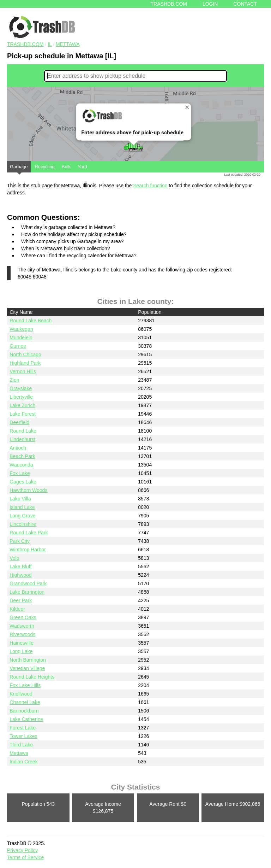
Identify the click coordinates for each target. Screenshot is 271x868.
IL (50, 44)
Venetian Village (27, 668)
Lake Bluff (20, 567)
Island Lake (22, 507)
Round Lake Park (29, 533)
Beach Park (22, 456)
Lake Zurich (22, 405)
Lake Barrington (27, 592)
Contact (245, 4)
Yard (82, 167)
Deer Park (21, 600)
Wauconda (21, 465)
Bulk (66, 167)
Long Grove (22, 516)
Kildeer (17, 609)
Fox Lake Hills (25, 685)
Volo (14, 558)
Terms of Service (25, 857)
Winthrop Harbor (28, 550)
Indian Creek (23, 762)
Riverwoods (22, 634)
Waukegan (21, 329)
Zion (14, 380)
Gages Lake (23, 482)
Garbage (19, 168)
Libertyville (21, 397)
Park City (20, 541)
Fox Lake (20, 473)
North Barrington (28, 660)
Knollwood (21, 694)
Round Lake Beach (31, 321)
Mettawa (68, 44)
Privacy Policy (22, 850)
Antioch (18, 448)
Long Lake (21, 651)
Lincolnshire (23, 524)
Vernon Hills (23, 371)
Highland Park (25, 363)
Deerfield (19, 422)
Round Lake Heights (32, 677)
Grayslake (21, 388)
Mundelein (21, 338)
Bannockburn (24, 711)
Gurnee (18, 346)
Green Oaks (23, 617)
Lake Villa (20, 499)
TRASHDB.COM (25, 44)
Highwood (20, 575)
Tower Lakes (23, 736)
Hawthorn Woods (28, 490)
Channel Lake (25, 702)
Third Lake (21, 745)
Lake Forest (23, 414)
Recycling (44, 167)
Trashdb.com (169, 4)
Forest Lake (23, 728)
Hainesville (22, 643)
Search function (150, 186)
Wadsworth (22, 626)
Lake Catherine (26, 719)
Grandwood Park (28, 583)
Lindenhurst (22, 439)
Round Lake (23, 431)
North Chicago (25, 354)
